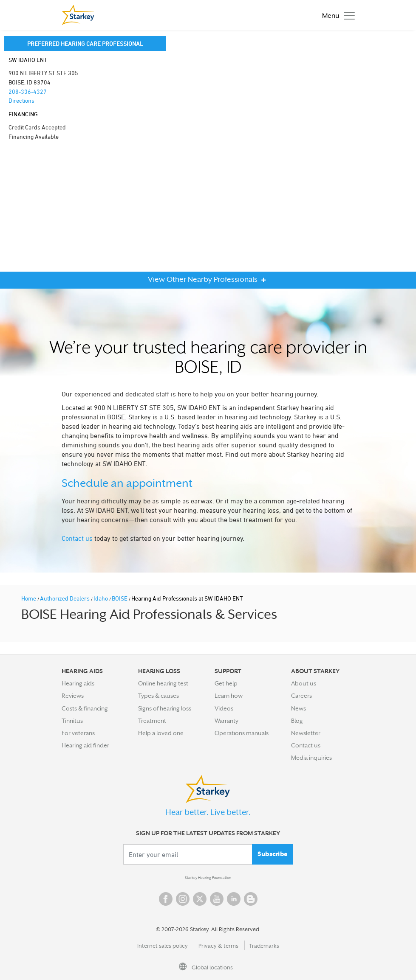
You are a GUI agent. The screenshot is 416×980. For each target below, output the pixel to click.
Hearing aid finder (85, 745)
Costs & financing (85, 708)
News (299, 708)
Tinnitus (72, 721)
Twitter (200, 899)
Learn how (229, 696)
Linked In (234, 899)
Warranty (226, 721)
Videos (224, 708)
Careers (301, 696)
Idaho (101, 598)
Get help (226, 683)
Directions (21, 100)
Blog (297, 721)
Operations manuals (242, 733)
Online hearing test (163, 683)
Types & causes (158, 696)
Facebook (166, 899)
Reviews (73, 696)
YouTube (217, 899)
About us (304, 683)
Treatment (152, 721)
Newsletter (306, 733)
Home (29, 598)
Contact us (77, 538)
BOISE (120, 598)
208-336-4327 (28, 91)
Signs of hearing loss (165, 708)
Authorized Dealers (65, 598)
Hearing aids (78, 683)
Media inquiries (311, 758)
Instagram (183, 899)
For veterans (78, 733)
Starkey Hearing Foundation (208, 878)
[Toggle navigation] (336, 15)
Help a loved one (161, 733)
